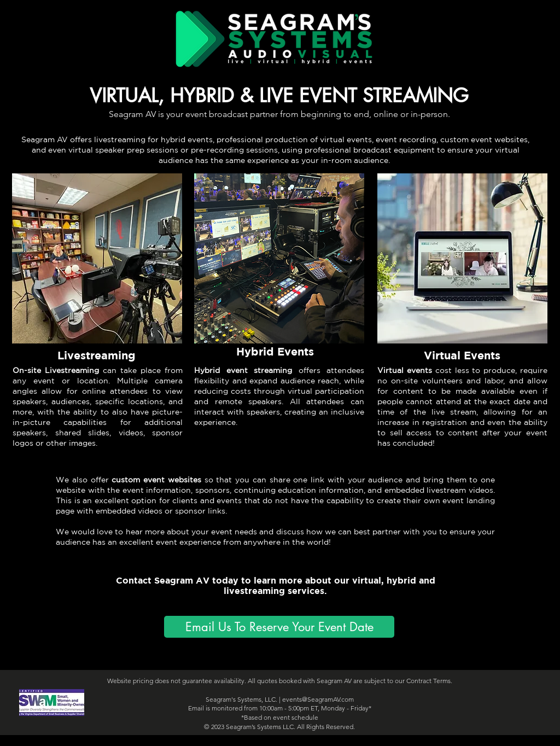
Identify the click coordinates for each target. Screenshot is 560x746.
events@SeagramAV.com (318, 699)
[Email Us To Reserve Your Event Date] (279, 627)
